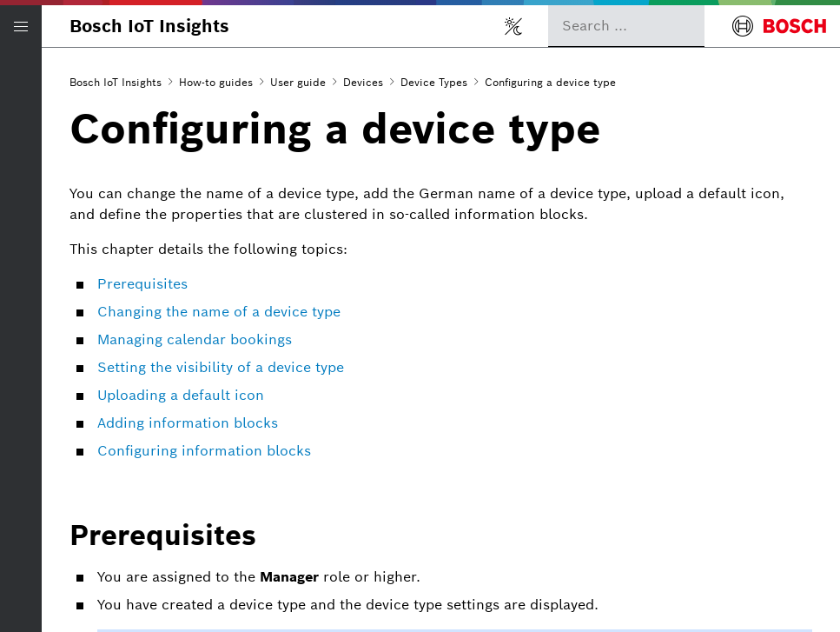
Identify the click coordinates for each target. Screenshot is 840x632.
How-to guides (216, 82)
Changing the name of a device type (219, 312)
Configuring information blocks (204, 451)
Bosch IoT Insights (149, 26)
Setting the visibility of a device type (221, 367)
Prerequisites (142, 284)
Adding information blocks (188, 423)
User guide (298, 82)
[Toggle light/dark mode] (513, 26)
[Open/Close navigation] (21, 26)
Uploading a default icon (181, 395)
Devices (363, 82)
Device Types (434, 82)
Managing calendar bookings (195, 339)
